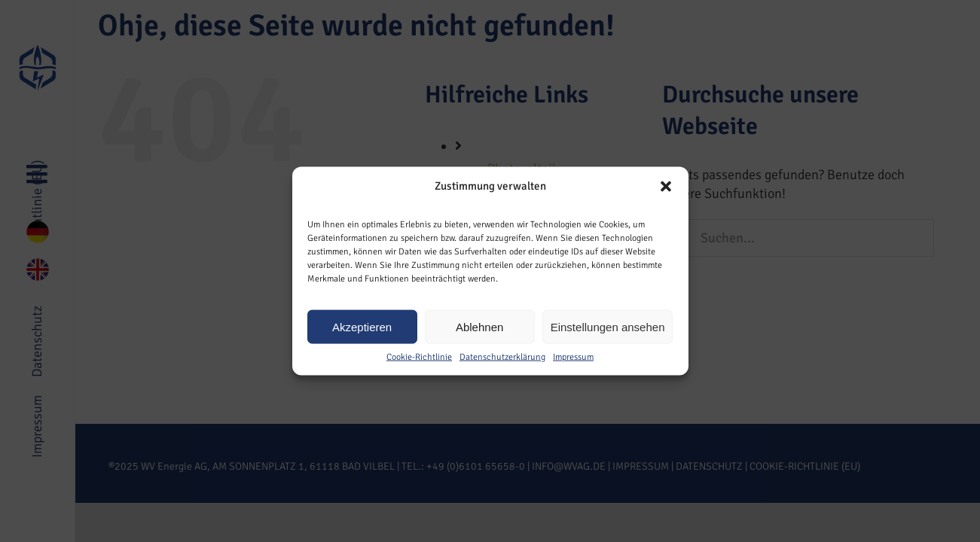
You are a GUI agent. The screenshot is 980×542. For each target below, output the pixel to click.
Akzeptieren (362, 326)
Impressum (573, 357)
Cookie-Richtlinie (419, 357)
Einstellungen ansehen (608, 326)
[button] (666, 186)
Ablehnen (479, 326)
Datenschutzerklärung (502, 357)
